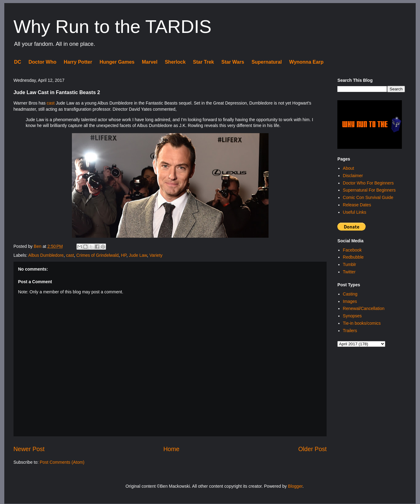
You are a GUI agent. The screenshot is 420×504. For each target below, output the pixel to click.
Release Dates (357, 205)
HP (124, 255)
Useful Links (355, 212)
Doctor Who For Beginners (368, 183)
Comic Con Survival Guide (368, 197)
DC (18, 62)
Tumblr (349, 264)
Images (350, 301)
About (349, 168)
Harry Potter (78, 62)
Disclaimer (353, 176)
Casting (350, 294)
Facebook (352, 250)
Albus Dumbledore (46, 255)
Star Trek (203, 62)
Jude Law (138, 255)
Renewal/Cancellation (364, 308)
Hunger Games (117, 62)
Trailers (350, 331)
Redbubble (353, 257)
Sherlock (175, 62)
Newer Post (29, 449)
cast (51, 103)
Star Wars (233, 62)
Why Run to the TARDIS (113, 27)
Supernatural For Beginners (369, 190)
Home (171, 449)
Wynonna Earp (306, 62)
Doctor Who (43, 62)
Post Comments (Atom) (62, 462)
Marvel (150, 62)
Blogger (295, 486)
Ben (38, 246)
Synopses (352, 316)
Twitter (349, 272)
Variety (156, 255)
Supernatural (267, 62)
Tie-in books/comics (362, 323)
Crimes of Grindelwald (97, 255)
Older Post (313, 449)
